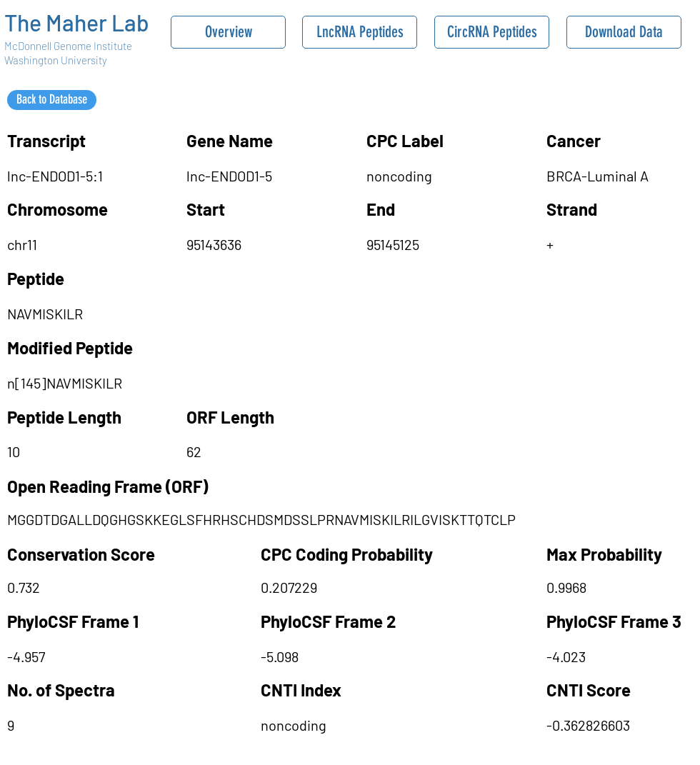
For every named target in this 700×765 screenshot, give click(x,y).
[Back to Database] (52, 100)
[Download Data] (624, 32)
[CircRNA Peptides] (492, 32)
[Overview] (228, 32)
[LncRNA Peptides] (360, 32)
